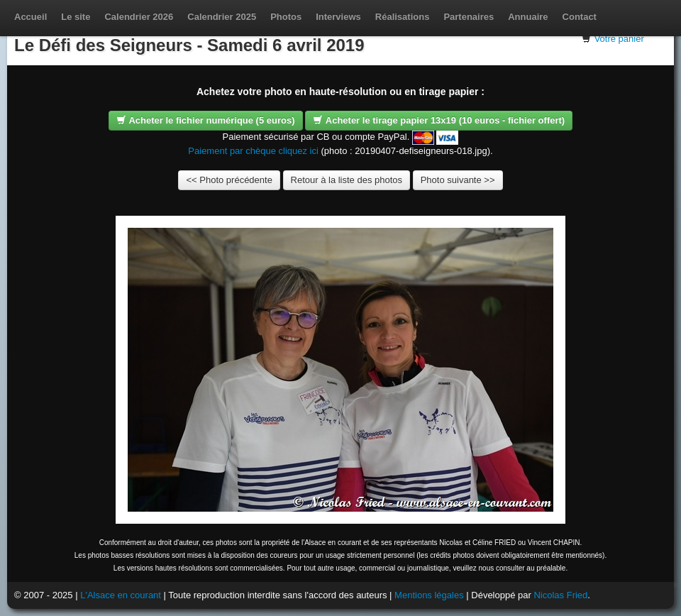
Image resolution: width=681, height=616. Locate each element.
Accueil (31, 17)
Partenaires (469, 17)
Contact (580, 17)
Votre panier (619, 39)
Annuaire (528, 17)
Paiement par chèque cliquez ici (253, 151)
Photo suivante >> (458, 180)
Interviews (338, 17)
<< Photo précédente (229, 180)
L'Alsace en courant (121, 595)
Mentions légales (429, 595)
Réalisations (403, 17)
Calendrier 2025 (222, 17)
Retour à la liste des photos (347, 180)
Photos (286, 17)
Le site (76, 17)
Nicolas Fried (560, 595)
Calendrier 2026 (139, 17)
